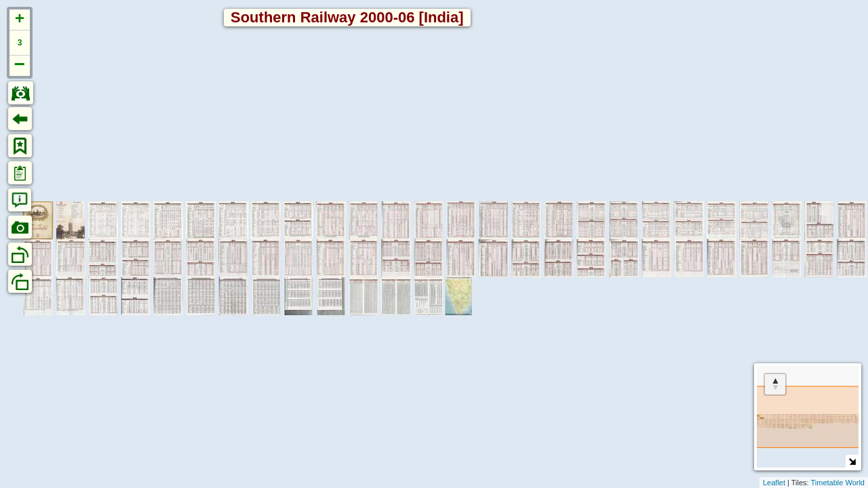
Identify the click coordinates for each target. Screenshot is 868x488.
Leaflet (774, 483)
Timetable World (838, 483)
